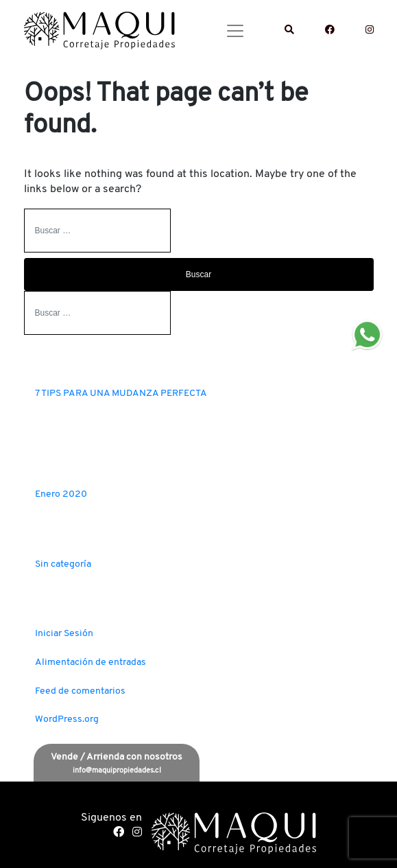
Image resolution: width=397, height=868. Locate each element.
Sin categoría (63, 564)
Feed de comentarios (80, 691)
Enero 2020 (61, 494)
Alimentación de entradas (91, 662)
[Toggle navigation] (235, 31)
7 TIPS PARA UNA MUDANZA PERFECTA (121, 394)
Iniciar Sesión (64, 634)
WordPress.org (67, 719)
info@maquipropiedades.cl (117, 771)
